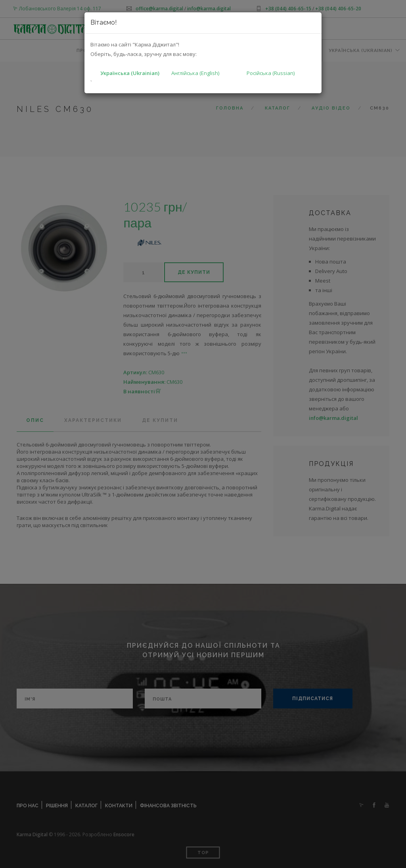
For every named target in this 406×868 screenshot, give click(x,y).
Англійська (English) (195, 73)
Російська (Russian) (271, 73)
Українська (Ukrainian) (130, 73)
